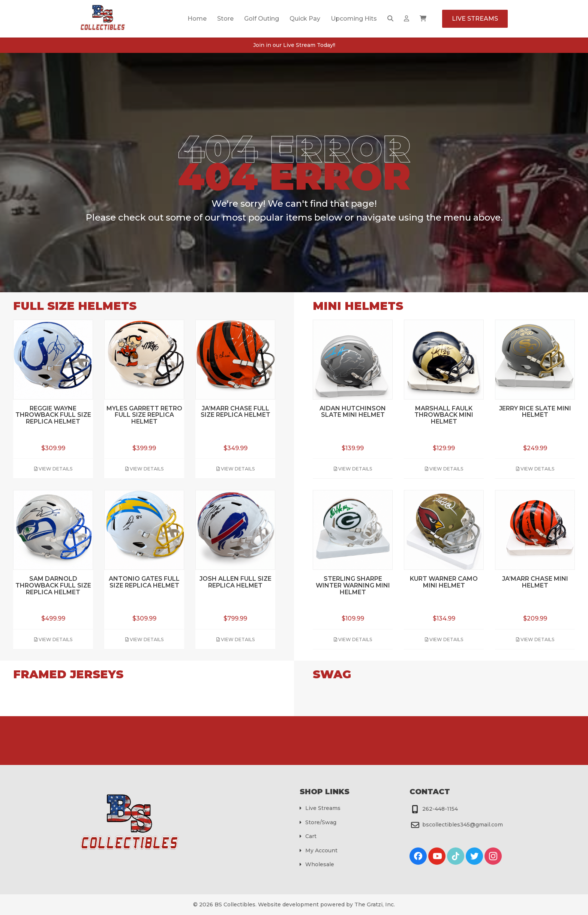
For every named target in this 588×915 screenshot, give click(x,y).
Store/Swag (321, 822)
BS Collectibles (235, 904)
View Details (53, 469)
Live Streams (475, 19)
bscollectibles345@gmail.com (463, 825)
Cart (311, 836)
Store (225, 19)
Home (197, 19)
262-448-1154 (440, 809)
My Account (321, 850)
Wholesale (320, 864)
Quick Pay (305, 19)
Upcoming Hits (354, 19)
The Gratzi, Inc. (375, 904)
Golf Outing (262, 19)
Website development (288, 904)
